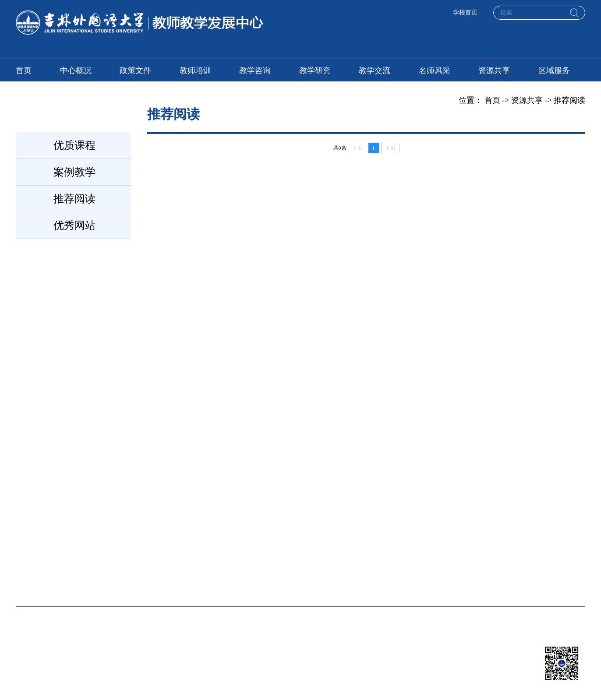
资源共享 (494, 70)
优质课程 (74, 145)
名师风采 (435, 70)
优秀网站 (74, 225)
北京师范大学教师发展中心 (317, 547)
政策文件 (135, 70)
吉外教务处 (423, 547)
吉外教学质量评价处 (51, 579)
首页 (24, 70)
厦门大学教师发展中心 (189, 547)
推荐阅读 (74, 199)
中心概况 (76, 70)
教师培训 (195, 70)
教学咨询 (255, 70)
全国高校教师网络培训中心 (63, 547)
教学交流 (375, 70)
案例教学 (74, 172)
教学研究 (315, 70)
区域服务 (554, 70)
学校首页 (465, 12)
